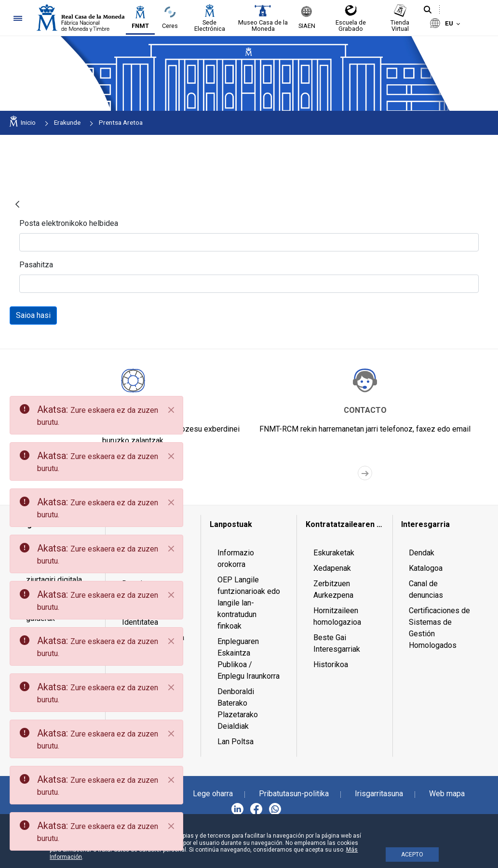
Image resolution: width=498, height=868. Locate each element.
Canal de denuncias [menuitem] (426, 589)
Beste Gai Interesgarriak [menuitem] (337, 643)
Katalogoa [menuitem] (426, 568)
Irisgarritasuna (379, 794)
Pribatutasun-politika (294, 794)
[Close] (171, 410)
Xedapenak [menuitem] (332, 568)
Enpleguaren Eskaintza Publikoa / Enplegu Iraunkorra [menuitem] (249, 659)
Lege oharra (213, 794)
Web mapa (447, 794)
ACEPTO (412, 855)
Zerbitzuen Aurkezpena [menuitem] (333, 589)
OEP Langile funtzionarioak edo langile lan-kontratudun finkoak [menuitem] (249, 603)
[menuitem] (249, 525)
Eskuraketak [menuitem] (334, 553)
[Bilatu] (428, 10)
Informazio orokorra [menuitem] (236, 559)
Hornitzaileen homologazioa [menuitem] (337, 616)
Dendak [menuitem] (422, 553)
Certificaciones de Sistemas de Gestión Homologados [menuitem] (439, 628)
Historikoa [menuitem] (331, 664)
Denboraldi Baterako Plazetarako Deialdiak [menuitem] (238, 709)
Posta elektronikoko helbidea (69, 223)
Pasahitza (36, 265)
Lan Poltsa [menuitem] (236, 742)
